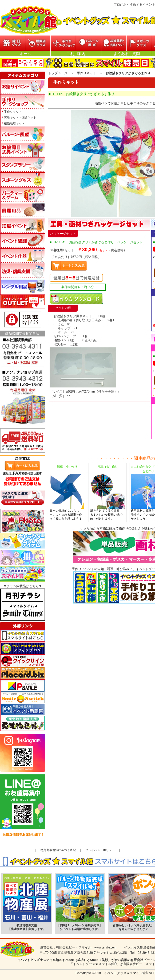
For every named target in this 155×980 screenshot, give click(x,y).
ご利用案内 (76, 54)
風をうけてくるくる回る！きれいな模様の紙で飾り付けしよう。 (108, 492)
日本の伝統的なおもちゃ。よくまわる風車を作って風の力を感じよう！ (67, 492)
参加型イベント (63, 43)
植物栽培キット (14, 123)
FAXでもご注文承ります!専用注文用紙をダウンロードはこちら (23, 498)
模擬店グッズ (38, 43)
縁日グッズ (13, 43)
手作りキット (86, 73)
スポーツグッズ (139, 43)
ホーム (25, 54)
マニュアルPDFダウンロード (76, 299)
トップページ (58, 73)
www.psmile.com (105, 947)
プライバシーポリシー (100, 850)
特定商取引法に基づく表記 (58, 850)
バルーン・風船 (89, 43)
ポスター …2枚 (66, 344)
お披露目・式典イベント (114, 43)
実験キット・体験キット (20, 117)
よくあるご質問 (127, 54)
